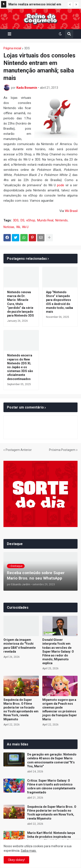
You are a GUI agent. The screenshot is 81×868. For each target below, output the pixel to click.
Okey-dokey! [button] (16, 860)
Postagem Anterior (19, 450)
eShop (31, 220)
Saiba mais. (29, 851)
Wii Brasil (71, 211)
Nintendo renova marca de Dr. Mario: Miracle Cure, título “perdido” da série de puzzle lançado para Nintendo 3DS (21, 304)
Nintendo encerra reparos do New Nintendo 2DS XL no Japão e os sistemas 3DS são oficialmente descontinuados (20, 367)
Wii (18, 227)
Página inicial (12, 48)
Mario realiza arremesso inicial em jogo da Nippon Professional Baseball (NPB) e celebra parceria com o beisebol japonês (35, 5)
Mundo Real (45, 220)
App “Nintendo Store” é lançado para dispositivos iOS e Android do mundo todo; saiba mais (60, 302)
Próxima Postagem (62, 450)
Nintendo (61, 220)
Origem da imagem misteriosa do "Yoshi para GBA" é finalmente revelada (20, 646)
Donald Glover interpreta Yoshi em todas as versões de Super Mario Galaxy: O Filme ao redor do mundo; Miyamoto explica (58, 651)
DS (22, 220)
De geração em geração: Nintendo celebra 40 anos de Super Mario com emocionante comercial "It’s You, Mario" (52, 760)
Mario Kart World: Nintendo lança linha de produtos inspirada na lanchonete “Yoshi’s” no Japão (51, 837)
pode (61, 185)
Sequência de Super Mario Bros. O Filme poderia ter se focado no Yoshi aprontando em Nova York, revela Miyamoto (21, 710)
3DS (27, 48)
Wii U (25, 227)
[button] (70, 5)
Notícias (9, 227)
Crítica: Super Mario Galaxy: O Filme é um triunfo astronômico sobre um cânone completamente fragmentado (51, 786)
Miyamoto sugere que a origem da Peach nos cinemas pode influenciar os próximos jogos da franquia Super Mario (60, 710)
